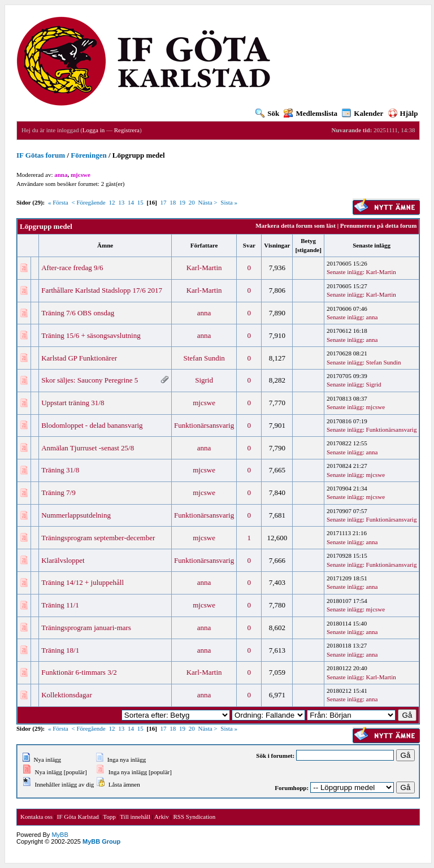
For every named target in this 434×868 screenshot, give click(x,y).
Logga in (94, 130)
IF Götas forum (41, 155)
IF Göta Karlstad (78, 817)
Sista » (229, 202)
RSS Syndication (194, 817)
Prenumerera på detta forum (379, 225)
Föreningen (88, 155)
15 (140, 202)
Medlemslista (311, 113)
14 (131, 202)
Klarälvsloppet (63, 560)
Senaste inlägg (372, 245)
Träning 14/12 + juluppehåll (83, 582)
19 (182, 202)
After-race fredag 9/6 (72, 268)
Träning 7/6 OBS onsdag (78, 313)
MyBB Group (101, 841)
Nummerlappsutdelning (76, 515)
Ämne (105, 245)
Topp (109, 817)
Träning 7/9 (58, 492)
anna (204, 313)
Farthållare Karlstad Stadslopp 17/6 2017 (102, 290)
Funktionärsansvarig (204, 425)
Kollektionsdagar (67, 695)
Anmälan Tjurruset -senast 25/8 (88, 448)
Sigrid (204, 380)
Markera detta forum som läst (296, 225)
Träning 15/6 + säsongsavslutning (91, 335)
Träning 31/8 (60, 470)
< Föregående (88, 202)
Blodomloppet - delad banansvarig (92, 425)
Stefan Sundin (204, 358)
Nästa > (208, 202)
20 (192, 202)
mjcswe (204, 403)
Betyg (308, 241)
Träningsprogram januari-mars (86, 628)
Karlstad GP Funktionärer (79, 358)
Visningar (277, 245)
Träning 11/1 (60, 605)
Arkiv (162, 817)
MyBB (60, 835)
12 (112, 202)
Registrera (127, 130)
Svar (249, 245)
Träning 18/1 (60, 650)
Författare (204, 245)
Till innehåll (135, 817)
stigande (308, 250)
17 (164, 202)
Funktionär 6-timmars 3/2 (79, 672)
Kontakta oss (36, 817)
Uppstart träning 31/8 (73, 403)
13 (121, 202)
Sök (267, 113)
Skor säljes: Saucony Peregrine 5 (90, 380)
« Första (58, 202)
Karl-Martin (204, 268)
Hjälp (403, 113)
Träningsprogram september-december (98, 538)
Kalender (363, 113)
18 (173, 202)
